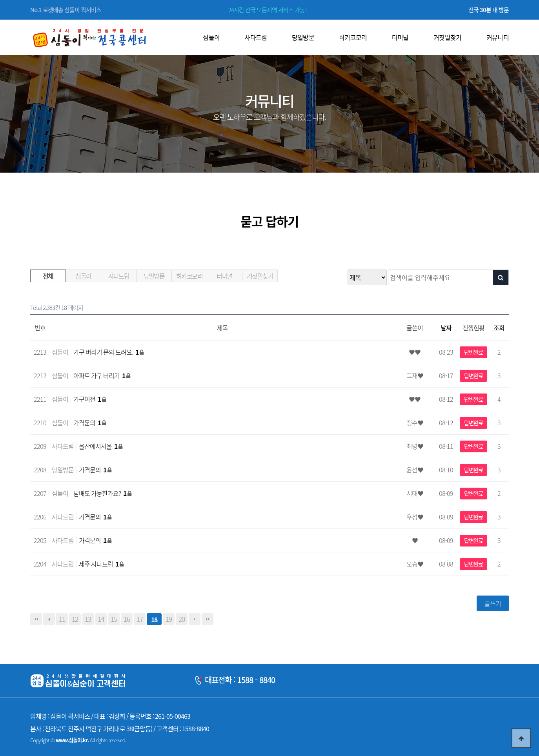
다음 (195, 619)
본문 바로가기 (0, 0)
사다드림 (119, 276)
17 (140, 619)
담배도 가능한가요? (100, 493)
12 (75, 619)
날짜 (446, 328)
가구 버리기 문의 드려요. (107, 352)
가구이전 (88, 399)
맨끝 (208, 619)
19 (169, 619)
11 (62, 619)
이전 (49, 619)
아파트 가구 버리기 (100, 375)
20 (182, 619)
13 (88, 619)
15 (114, 619)
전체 (48, 276)
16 (127, 619)
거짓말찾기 (260, 276)
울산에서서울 (99, 446)
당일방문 (154, 276)
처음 (36, 619)
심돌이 (83, 276)
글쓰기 (493, 603)
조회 (499, 328)
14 (101, 619)
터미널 (224, 276)
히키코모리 (189, 276)
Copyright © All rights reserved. (78, 740)
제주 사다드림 (99, 564)
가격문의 (88, 423)
